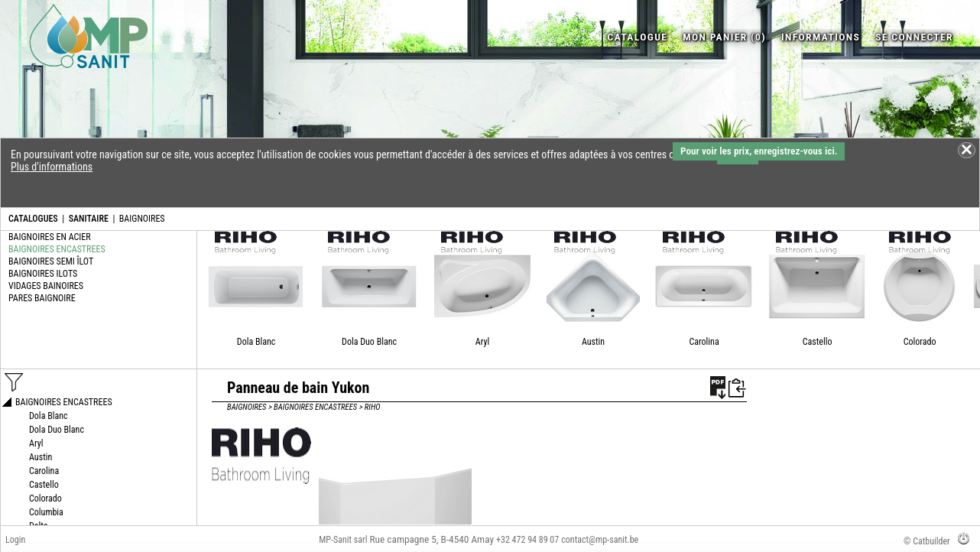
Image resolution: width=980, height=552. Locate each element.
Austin (593, 342)
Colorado (920, 342)
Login (15, 540)
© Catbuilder (927, 541)
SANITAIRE (89, 219)
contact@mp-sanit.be (600, 540)
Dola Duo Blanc (369, 342)
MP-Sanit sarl (343, 540)
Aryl (482, 342)
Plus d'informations (52, 167)
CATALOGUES (33, 219)
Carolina (704, 342)
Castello (818, 342)
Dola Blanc (256, 342)
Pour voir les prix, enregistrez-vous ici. (759, 151)
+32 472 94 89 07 (527, 540)
